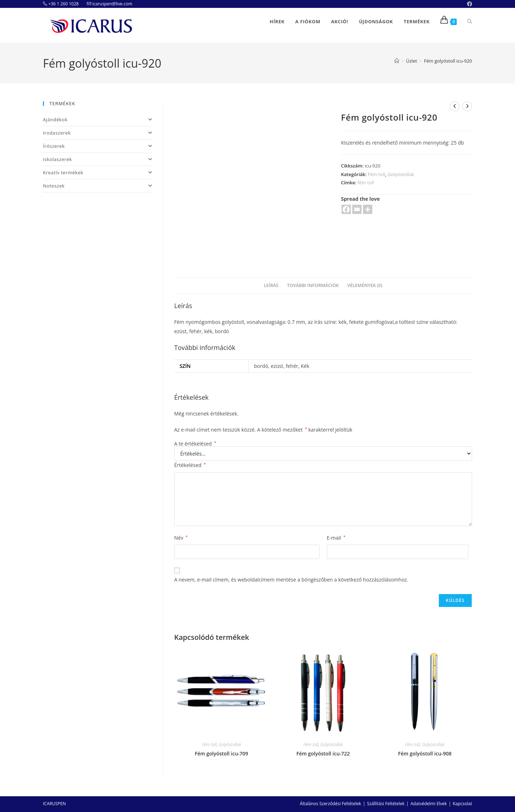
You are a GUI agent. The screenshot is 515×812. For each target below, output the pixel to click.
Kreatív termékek (98, 172)
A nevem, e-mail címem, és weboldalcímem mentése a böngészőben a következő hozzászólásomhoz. (291, 580)
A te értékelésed (195, 444)
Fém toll (376, 174)
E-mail (336, 538)
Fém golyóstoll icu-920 (448, 61)
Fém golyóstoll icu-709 (221, 753)
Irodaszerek (98, 133)
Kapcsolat (462, 804)
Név (181, 538)
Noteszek (98, 186)
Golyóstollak (401, 174)
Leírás (271, 285)
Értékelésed (190, 465)
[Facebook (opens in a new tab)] (469, 4)
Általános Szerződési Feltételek (330, 804)
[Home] (397, 61)
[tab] (271, 286)
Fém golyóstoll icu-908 (425, 753)
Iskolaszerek (98, 159)
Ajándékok (98, 120)
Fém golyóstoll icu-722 (323, 753)
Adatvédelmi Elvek (429, 804)
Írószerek (98, 146)
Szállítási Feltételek (386, 804)
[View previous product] (455, 106)
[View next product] (467, 106)
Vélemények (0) (365, 285)
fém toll (366, 183)
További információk (313, 285)
